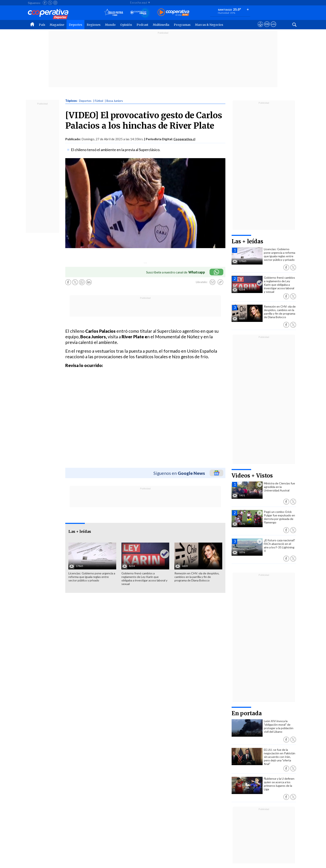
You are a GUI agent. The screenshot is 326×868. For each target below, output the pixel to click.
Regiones (94, 25)
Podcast (142, 25)
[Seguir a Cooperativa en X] (50, 3)
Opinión (126, 25)
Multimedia (161, 25)
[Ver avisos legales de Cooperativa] (260, 28)
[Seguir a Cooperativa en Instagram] (55, 3)
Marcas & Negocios (209, 25)
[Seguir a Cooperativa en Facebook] (45, 3)
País (42, 25)
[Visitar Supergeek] (273, 28)
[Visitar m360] (267, 28)
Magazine (57, 25)
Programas (182, 25)
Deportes (75, 25)
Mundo (110, 25)
